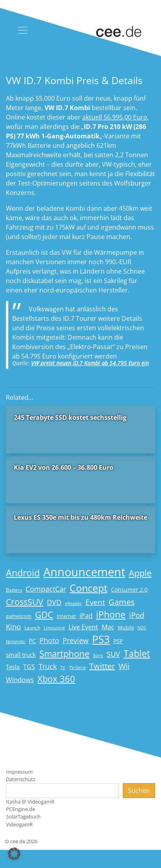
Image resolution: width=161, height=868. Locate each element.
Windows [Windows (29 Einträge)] (20, 680)
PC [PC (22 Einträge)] (32, 641)
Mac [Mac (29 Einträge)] (108, 627)
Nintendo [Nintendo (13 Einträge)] (16, 642)
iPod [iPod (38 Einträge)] (137, 615)
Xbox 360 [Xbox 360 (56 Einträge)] (56, 679)
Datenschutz (21, 779)
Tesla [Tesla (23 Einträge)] (13, 667)
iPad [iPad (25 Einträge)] (86, 616)
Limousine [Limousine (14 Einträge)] (54, 628)
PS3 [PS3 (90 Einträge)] (101, 639)
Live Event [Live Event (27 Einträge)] (83, 627)
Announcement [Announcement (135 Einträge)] (84, 572)
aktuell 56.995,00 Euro (115, 117)
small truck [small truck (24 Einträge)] (21, 655)
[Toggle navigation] (23, 30)
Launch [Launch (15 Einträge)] (32, 628)
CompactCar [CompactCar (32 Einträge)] (46, 589)
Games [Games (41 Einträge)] (122, 602)
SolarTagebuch (23, 817)
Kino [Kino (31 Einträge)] (13, 627)
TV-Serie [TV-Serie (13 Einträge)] (77, 668)
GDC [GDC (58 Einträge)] (44, 615)
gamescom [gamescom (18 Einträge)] (19, 616)
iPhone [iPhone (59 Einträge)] (111, 615)
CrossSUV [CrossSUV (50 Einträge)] (25, 602)
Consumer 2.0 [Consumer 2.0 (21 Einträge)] (129, 589)
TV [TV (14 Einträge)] (63, 667)
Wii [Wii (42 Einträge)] (124, 666)
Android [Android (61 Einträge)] (23, 573)
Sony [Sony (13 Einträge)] (98, 655)
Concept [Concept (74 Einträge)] (89, 588)
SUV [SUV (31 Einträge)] (113, 654)
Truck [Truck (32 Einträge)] (48, 666)
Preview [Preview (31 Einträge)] (76, 640)
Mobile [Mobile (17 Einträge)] (126, 627)
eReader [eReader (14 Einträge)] (73, 603)
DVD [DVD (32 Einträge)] (54, 602)
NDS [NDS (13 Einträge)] (142, 628)
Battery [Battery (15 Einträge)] (14, 590)
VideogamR (19, 824)
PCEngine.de (20, 809)
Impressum (19, 772)
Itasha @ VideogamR (30, 802)
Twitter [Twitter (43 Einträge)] (102, 666)
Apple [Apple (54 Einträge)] (140, 573)
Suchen (139, 791)
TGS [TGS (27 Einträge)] (29, 667)
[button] (14, 854)
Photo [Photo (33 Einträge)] (49, 640)
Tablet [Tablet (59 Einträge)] (137, 654)
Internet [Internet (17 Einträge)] (66, 616)
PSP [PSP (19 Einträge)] (118, 641)
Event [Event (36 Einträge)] (95, 602)
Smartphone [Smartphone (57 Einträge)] (64, 654)
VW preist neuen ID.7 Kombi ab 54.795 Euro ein (90, 363)
